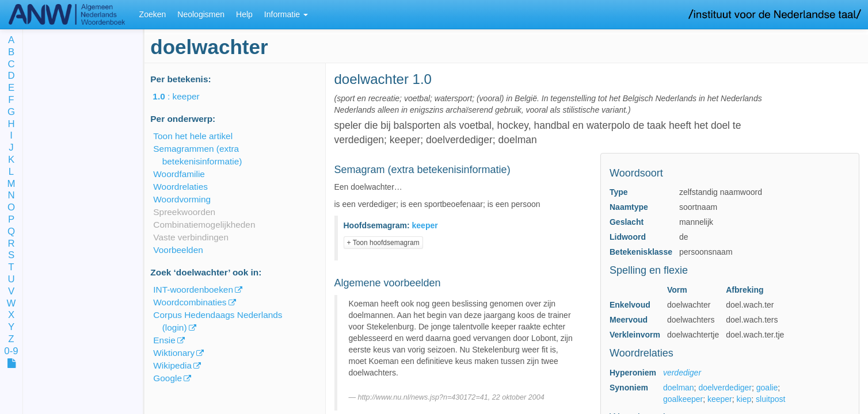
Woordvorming (182, 199)
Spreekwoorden (184, 212)
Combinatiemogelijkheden (204, 225)
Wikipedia (172, 365)
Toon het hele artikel (193, 136)
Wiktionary (174, 353)
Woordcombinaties (190, 302)
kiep (744, 399)
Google (167, 378)
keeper (720, 399)
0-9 (11, 352)
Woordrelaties (180, 187)
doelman (679, 388)
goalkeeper (683, 399)
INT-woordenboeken (193, 290)
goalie (767, 388)
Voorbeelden (178, 250)
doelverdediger (725, 388)
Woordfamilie (179, 174)
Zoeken (153, 14)
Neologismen (201, 14)
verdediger (682, 373)
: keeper (184, 96)
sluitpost (770, 399)
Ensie (164, 340)
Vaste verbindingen (191, 237)
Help (244, 14)
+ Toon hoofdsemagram (383, 243)
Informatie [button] (286, 14)
